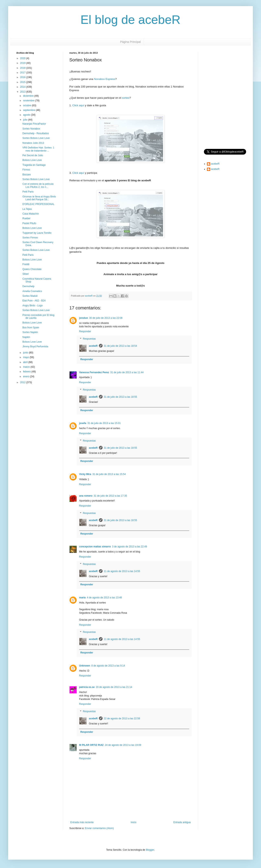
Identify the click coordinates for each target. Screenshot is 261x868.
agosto (27, 115)
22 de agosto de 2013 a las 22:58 (122, 719)
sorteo (126, 98)
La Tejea (27, 209)
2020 (23, 58)
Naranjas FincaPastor (34, 124)
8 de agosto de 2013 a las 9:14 (108, 666)
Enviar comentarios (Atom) (99, 828)
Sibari (26, 274)
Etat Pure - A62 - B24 (34, 301)
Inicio (134, 822)
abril (26, 362)
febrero (27, 372)
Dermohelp (28, 286)
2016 (23, 77)
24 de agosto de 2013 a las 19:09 (123, 745)
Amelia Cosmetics (32, 291)
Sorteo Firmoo (30, 238)
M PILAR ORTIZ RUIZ (91, 745)
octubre (27, 105)
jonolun (83, 318)
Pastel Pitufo (29, 223)
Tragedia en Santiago (34, 165)
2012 (23, 382)
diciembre (29, 96)
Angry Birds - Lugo (33, 306)
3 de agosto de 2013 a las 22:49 (129, 547)
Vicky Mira (85, 474)
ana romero (86, 496)
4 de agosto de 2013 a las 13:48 (104, 598)
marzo (27, 367)
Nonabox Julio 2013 (33, 143)
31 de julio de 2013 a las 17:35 (110, 496)
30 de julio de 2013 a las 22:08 (106, 318)
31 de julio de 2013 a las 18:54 (120, 346)
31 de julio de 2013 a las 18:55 (120, 397)
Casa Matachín (31, 214)
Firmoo (26, 170)
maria (82, 598)
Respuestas (89, 339)
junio (26, 353)
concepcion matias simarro (95, 547)
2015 (23, 82)
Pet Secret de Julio (33, 155)
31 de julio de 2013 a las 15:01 (104, 423)
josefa (83, 423)
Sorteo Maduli (30, 296)
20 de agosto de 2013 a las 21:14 (114, 687)
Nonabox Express (105, 79)
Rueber (26, 218)
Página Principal (130, 42)
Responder (85, 331)
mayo (26, 357)
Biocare (27, 175)
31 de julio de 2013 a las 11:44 (127, 372)
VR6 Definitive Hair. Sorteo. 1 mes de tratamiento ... (38, 149)
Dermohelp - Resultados (36, 133)
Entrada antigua (182, 822)
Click (75, 105)
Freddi (26, 264)
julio (26, 120)
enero (27, 376)
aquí (82, 105)
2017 (23, 73)
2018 (23, 68)
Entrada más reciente (82, 822)
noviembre (29, 101)
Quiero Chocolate (32, 269)
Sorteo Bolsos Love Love (36, 138)
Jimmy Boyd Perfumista (35, 347)
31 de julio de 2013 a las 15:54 (109, 474)
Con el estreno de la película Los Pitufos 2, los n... (38, 185)
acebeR (93, 346)
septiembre (29, 110)
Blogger (150, 850)
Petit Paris (28, 192)
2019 (23, 63)
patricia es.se (87, 687)
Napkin (26, 337)
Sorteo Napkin (30, 332)
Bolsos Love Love (32, 160)
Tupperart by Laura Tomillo (37, 233)
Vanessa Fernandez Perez (94, 372)
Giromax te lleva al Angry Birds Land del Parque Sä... (39, 198)
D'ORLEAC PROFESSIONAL (38, 204)
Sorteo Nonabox (31, 129)
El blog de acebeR (130, 20)
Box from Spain (31, 328)
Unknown (85, 666)
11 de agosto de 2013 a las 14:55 (122, 571)
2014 (23, 87)
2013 (23, 92)
